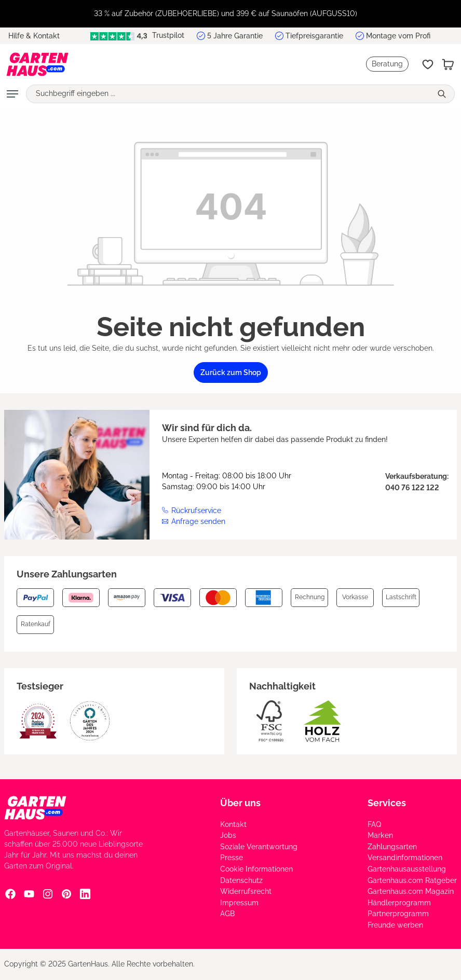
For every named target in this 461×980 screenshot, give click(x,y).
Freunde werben (395, 925)
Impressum (239, 903)
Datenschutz (241, 880)
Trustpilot (137, 36)
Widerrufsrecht (246, 891)
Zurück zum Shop (231, 372)
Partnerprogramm (398, 914)
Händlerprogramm (399, 903)
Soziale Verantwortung (259, 847)
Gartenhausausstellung (407, 869)
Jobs (228, 835)
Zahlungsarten (392, 847)
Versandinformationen (405, 858)
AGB (227, 914)
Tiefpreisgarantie (314, 36)
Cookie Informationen (256, 869)
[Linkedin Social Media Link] (85, 894)
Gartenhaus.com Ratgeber (412, 880)
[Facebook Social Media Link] (10, 894)
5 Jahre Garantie (235, 36)
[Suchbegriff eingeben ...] (229, 94)
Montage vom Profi (398, 36)
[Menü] (12, 94)
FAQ (374, 824)
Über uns (240, 803)
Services (387, 803)
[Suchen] (443, 94)
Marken (380, 835)
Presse (232, 858)
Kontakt (233, 824)
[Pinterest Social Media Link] (66, 894)
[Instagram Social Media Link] (48, 894)
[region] (230, 14)
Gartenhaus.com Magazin (411, 891)
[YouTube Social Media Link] (29, 894)
